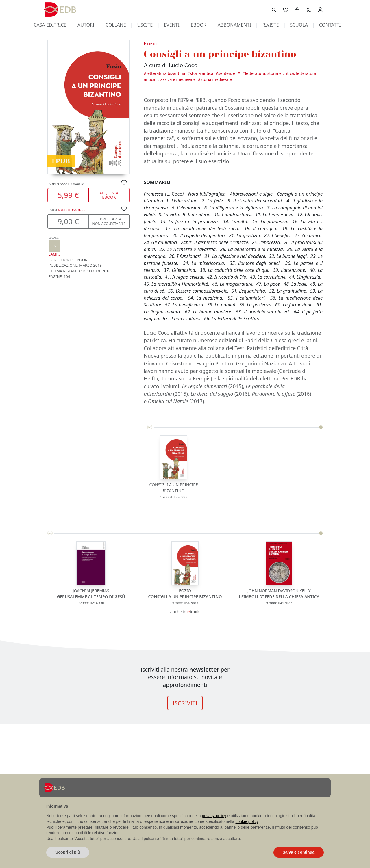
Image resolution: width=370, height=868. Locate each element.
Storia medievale (216, 79)
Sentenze (227, 73)
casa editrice (50, 25)
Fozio (151, 43)
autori (86, 25)
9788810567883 (72, 210)
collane (116, 25)
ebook (199, 25)
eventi (172, 25)
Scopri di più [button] (68, 852)
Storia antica (202, 73)
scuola (299, 25)
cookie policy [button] (247, 821)
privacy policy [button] (214, 816)
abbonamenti (234, 25)
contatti (330, 25)
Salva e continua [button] (299, 852)
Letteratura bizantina (166, 73)
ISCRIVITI (185, 703)
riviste (270, 25)
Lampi (54, 247)
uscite (145, 25)
